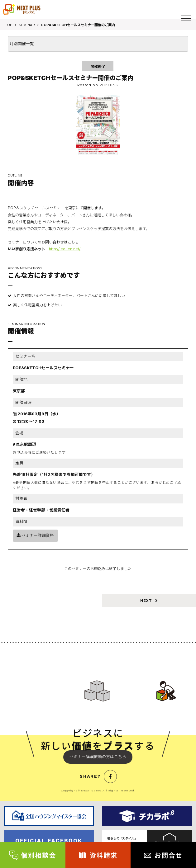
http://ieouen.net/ (65, 249)
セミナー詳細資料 (35, 535)
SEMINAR (27, 25)
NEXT (149, 601)
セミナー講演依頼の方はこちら (98, 757)
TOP (9, 25)
